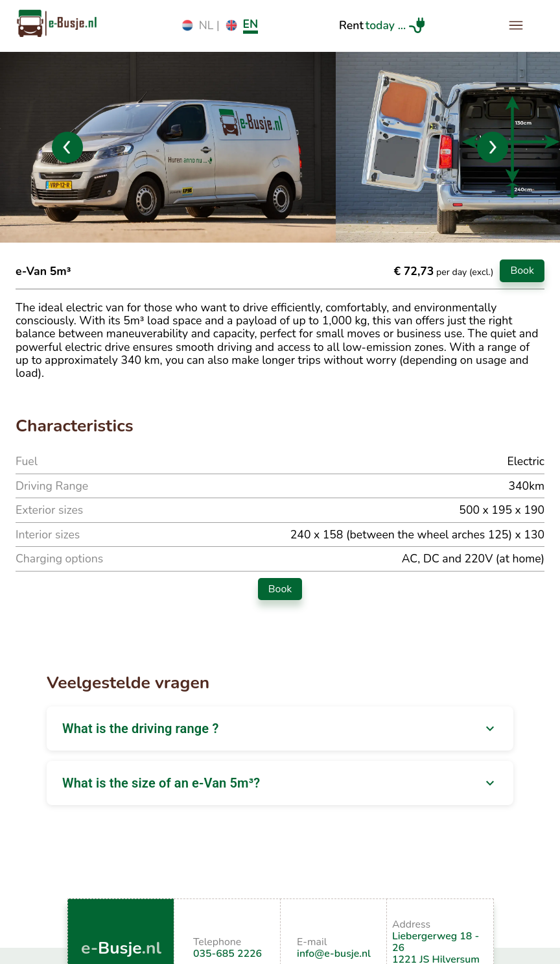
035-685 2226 (227, 954)
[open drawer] (516, 25)
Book (522, 271)
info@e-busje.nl (334, 954)
